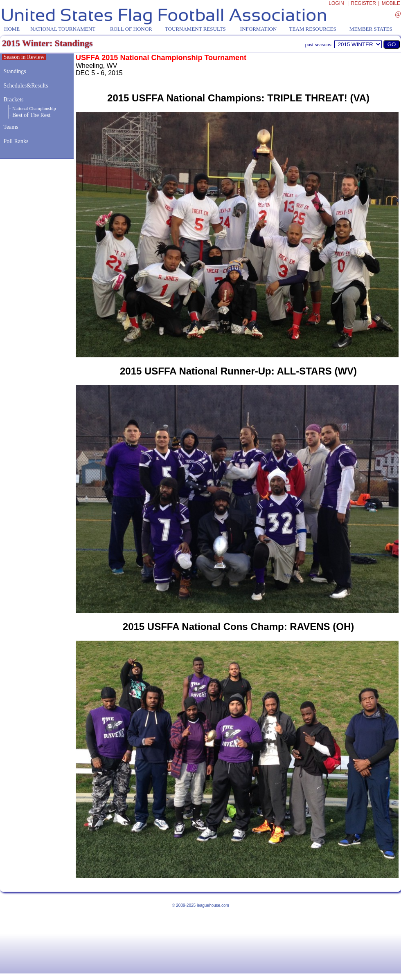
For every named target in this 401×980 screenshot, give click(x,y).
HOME (12, 29)
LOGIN (336, 3)
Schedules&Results (26, 86)
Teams (11, 127)
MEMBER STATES (371, 29)
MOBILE (391, 3)
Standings (15, 71)
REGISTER (364, 3)
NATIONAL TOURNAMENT (63, 29)
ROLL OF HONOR (131, 29)
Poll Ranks (15, 141)
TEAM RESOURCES (312, 29)
